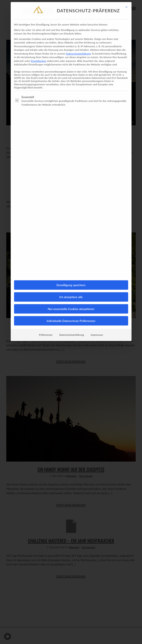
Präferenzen (46, 308)
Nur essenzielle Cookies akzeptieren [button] (71, 282)
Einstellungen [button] (39, 34)
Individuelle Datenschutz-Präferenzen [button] (71, 294)
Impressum (97, 308)
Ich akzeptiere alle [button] (71, 270)
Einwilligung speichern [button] (71, 258)
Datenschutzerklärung (78, 26)
